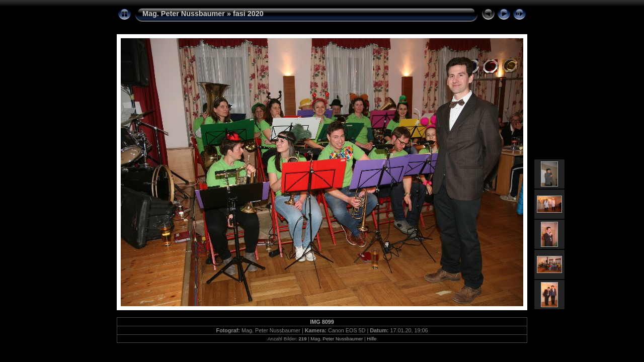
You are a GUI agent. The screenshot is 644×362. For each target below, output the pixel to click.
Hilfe (372, 339)
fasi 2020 (248, 14)
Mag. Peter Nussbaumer (184, 14)
